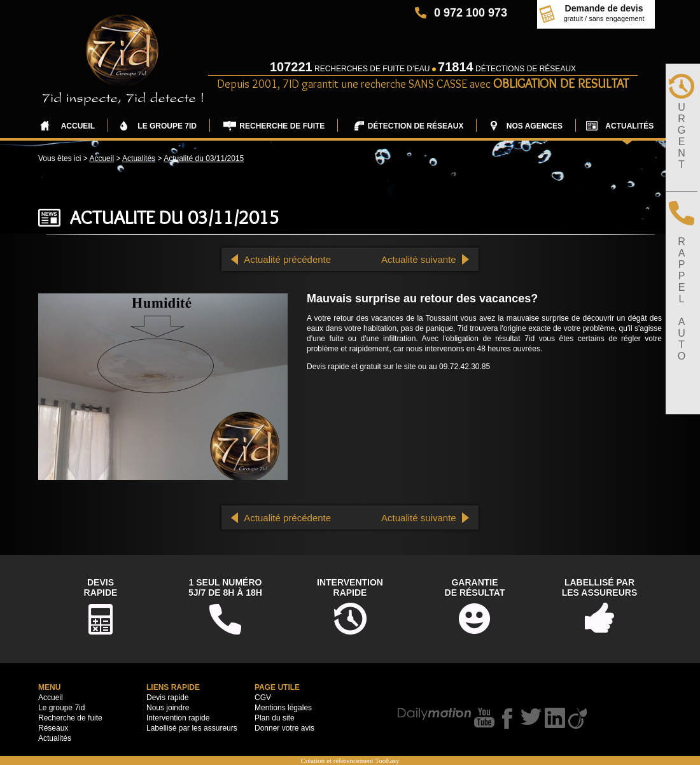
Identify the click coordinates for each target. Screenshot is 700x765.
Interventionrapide (350, 587)
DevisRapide (101, 587)
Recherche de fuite (70, 718)
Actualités (139, 158)
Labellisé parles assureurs (600, 587)
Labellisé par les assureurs (192, 728)
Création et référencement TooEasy (350, 761)
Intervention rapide (178, 718)
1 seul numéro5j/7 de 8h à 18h (225, 587)
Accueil (101, 158)
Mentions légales (283, 708)
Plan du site (275, 718)
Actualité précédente (287, 259)
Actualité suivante (419, 259)
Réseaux (53, 728)
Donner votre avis (284, 728)
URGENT (682, 136)
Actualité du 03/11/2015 (204, 158)
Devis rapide (168, 698)
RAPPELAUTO (682, 299)
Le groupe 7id (61, 708)
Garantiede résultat (475, 587)
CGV (263, 698)
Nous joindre (168, 708)
